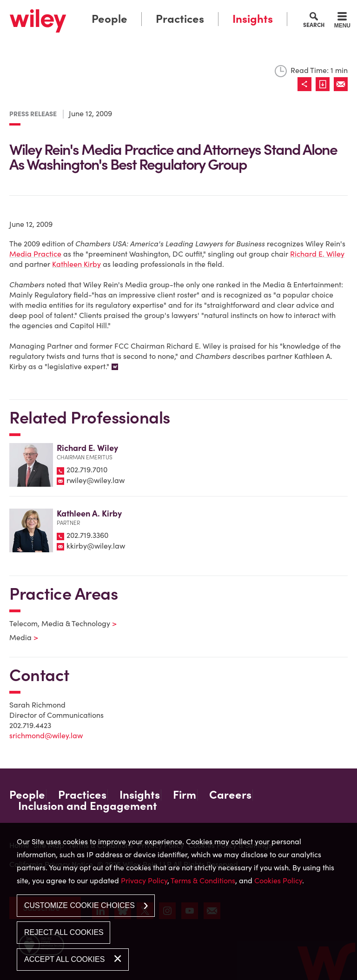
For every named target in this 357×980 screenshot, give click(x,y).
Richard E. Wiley (317, 254)
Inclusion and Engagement (88, 806)
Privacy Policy (144, 881)
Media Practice (35, 254)
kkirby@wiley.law (96, 546)
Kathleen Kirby (76, 264)
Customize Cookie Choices (79, 905)
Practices (180, 19)
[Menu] (342, 21)
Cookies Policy (278, 881)
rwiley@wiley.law (96, 480)
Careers (230, 795)
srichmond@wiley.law (46, 735)
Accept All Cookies (64, 959)
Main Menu (152, 10)
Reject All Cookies (64, 932)
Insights (253, 19)
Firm (185, 795)
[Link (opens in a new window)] (325, 84)
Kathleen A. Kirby (89, 513)
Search (314, 25)
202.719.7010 (87, 470)
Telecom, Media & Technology (57, 623)
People (109, 19)
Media (18, 637)
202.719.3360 (87, 535)
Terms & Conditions (203, 881)
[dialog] (178, 901)
